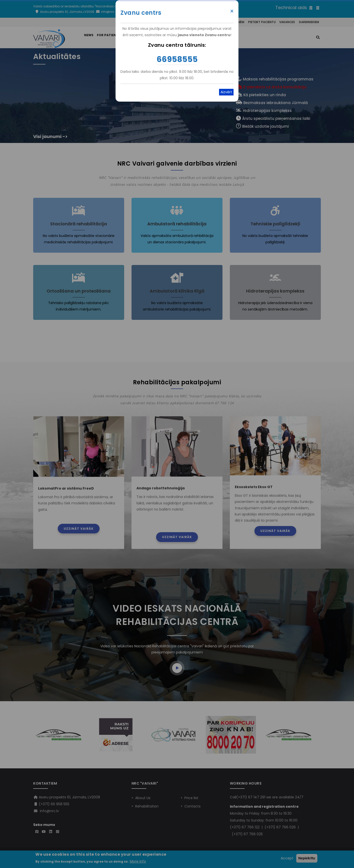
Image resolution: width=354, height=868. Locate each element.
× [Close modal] (232, 11)
